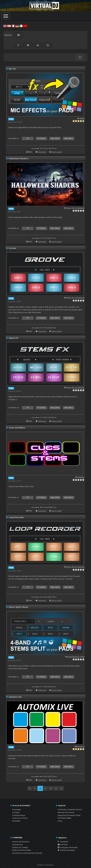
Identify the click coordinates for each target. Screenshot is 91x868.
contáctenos (18, 845)
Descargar (17, 810)
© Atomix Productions (46, 865)
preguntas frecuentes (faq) (69, 815)
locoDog (81, 746)
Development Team (76, 657)
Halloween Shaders (19, 158)
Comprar (16, 812)
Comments (42, 152)
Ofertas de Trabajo (20, 847)
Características (19, 815)
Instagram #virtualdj (68, 847)
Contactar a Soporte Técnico (70, 810)
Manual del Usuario (66, 812)
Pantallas (16, 821)
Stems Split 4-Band (18, 607)
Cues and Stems (17, 428)
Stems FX (13, 338)
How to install (56, 152)
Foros (60, 821)
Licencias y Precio (20, 818)
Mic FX (12, 69)
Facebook (63, 842)
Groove (12, 248)
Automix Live (15, 697)
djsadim (81, 477)
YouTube (63, 845)
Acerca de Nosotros (21, 842)
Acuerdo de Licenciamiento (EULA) (27, 853)
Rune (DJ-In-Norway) (75, 208)
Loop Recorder (16, 517)
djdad (82, 118)
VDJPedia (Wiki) (64, 818)
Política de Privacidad (21, 850)
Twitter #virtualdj (66, 850)
